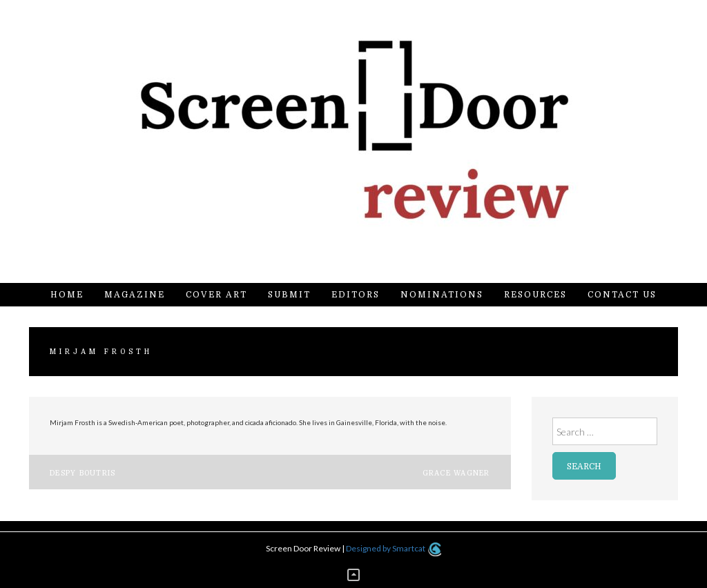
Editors (356, 295)
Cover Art (216, 295)
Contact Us (622, 295)
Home (67, 295)
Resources (535, 295)
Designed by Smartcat (393, 548)
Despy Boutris (83, 473)
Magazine (135, 295)
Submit (289, 295)
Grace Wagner (456, 473)
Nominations (442, 295)
